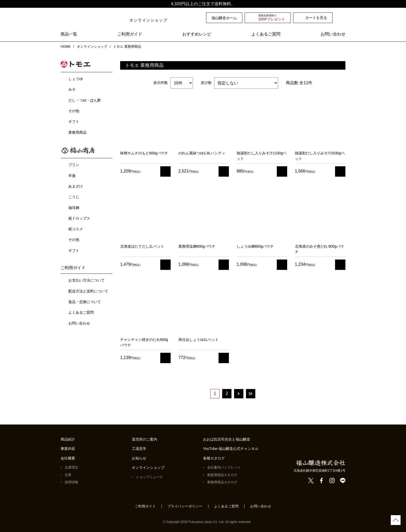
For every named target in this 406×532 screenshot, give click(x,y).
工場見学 (139, 449)
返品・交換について (85, 301)
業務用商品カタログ (222, 482)
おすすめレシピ (197, 34)
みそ (72, 89)
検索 (343, 18)
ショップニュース (149, 477)
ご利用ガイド (130, 34)
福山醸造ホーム (224, 18)
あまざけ (76, 185)
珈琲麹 (74, 207)
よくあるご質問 (266, 34)
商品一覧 (69, 34)
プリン (74, 164)
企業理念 (71, 467)
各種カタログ (214, 458)
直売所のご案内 (144, 439)
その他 (74, 110)
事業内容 (68, 449)
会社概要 (68, 458)
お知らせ (139, 458)
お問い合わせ (333, 34)
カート (165, 171)
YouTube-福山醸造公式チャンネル (231, 449)
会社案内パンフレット (224, 467)
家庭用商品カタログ (222, 475)
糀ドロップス (79, 217)
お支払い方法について (86, 279)
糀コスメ (76, 228)
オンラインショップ (92, 46)
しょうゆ (76, 78)
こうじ (74, 196)
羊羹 (72, 175)
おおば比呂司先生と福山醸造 (227, 439)
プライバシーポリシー (185, 506)
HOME (65, 46)
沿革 (68, 475)
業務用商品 (77, 132)
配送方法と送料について (88, 290)
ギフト (74, 121)
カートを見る (316, 18)
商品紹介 (68, 439)
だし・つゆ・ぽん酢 (85, 100)
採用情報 (71, 482)
